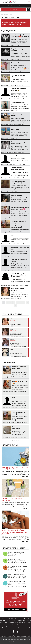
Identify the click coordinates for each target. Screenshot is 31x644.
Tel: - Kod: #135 (16, 354)
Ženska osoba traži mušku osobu (17, 72)
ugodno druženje (17, 195)
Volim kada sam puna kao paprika (19, 115)
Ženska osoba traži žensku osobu (20, 285)
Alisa (11, 329)
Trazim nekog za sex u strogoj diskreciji (18, 182)
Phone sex (18, 622)
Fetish (21, 24)
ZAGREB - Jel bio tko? (14, 559)
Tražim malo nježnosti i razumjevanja (18, 222)
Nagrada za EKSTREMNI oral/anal (19, 289)
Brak (6, 622)
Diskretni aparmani (5, 620)
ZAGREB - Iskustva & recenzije (17, 581)
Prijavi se (11, 6)
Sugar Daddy (10, 46)
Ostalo (21, 624)
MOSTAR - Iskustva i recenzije (16, 575)
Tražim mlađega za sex (18, 63)
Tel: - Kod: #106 (16, 334)
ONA (16, 111)
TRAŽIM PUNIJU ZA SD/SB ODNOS (19, 260)
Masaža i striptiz (13, 555)
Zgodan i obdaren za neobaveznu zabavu (18, 168)
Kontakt (12, 627)
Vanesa (12, 339)
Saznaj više (18, 642)
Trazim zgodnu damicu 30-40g (20, 76)
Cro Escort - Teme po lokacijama (17, 562)
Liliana (12, 319)
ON (16, 204)
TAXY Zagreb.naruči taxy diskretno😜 (19, 89)
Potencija (14, 620)
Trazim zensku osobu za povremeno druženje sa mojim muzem (19, 275)
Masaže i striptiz (22, 620)
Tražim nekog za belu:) (18, 102)
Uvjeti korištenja (5, 627)
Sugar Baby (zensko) (18, 85)
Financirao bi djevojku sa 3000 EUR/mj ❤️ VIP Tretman (20, 36)
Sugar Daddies (17, 46)
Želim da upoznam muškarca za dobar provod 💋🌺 (20, 208)
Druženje (9, 285)
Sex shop (16, 624)
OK (12, 642)
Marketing (27, 627)
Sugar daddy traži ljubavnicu (20, 247)
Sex (8, 72)
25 (27, 302)
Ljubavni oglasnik (5, 15)
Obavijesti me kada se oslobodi (20, 326)
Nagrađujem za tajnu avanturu (18, 50)
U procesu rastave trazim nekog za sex (19, 129)
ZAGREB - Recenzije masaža (16, 552)
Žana (11, 350)
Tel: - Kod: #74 (16, 344)
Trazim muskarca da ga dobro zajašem (19, 143)
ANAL (14, 397)
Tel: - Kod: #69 (16, 324)
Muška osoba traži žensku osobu (17, 99)
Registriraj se (19, 6)
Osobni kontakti (11, 111)
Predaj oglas (14, 9)
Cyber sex (11, 392)
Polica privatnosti (20, 627)
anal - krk (14, 156)
